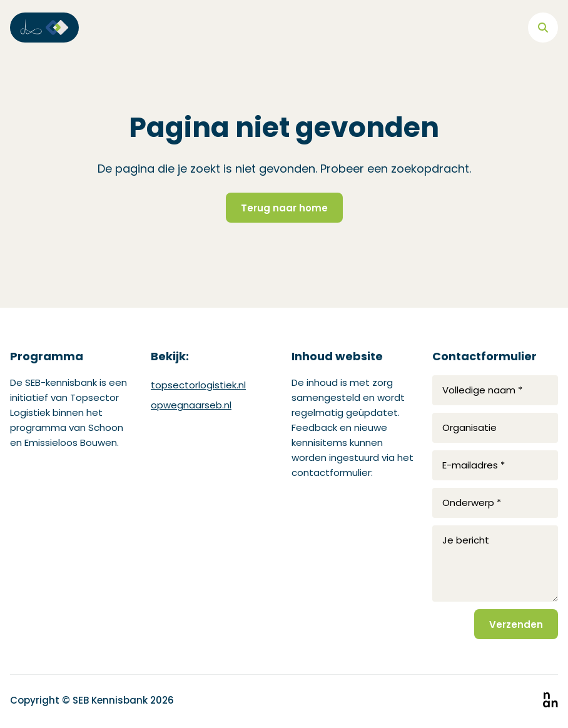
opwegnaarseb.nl (191, 405)
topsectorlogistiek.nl (198, 385)
